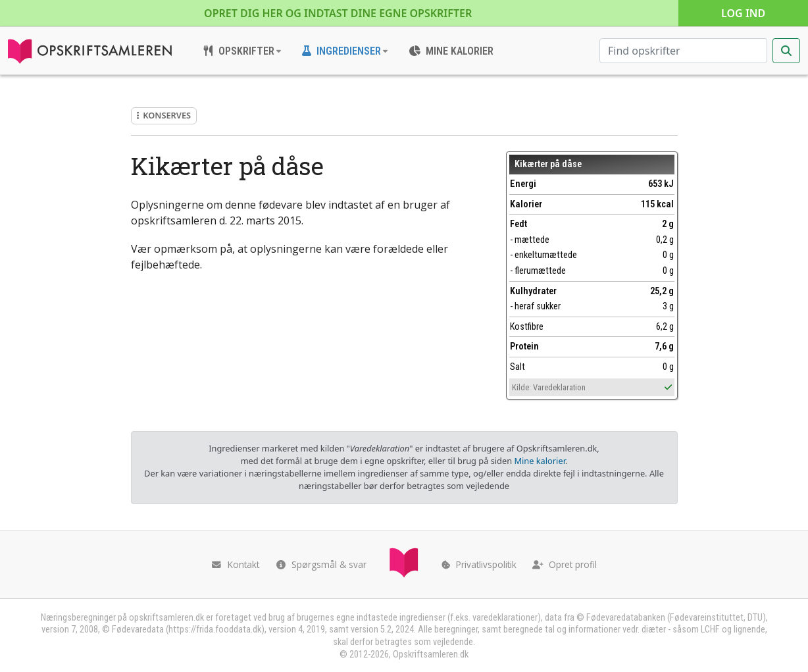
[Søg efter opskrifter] (683, 51)
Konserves (164, 115)
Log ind (743, 13)
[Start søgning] (786, 51)
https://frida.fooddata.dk (215, 630)
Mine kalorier (539, 461)
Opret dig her (338, 13)
